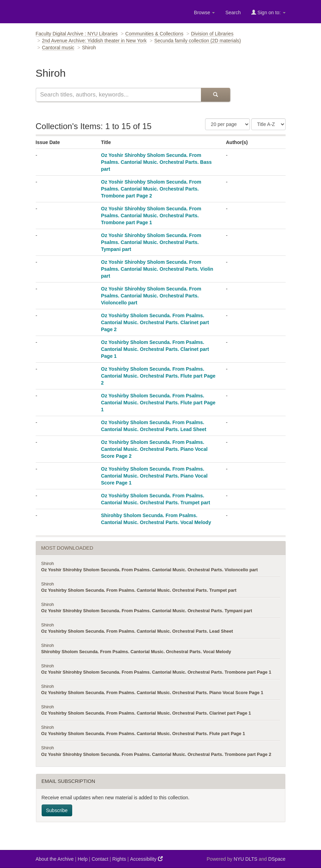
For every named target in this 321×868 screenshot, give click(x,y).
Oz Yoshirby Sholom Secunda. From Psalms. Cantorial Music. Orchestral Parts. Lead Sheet (137, 631)
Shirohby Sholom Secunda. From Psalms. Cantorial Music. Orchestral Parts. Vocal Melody (136, 652)
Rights (119, 859)
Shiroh (48, 563)
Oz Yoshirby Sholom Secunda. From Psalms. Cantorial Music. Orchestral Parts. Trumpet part (139, 590)
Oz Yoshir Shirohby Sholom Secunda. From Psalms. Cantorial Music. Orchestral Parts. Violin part (157, 269)
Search (233, 12)
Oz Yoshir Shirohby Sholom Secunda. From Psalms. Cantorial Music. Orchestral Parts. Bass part (156, 162)
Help (83, 859)
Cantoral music (58, 48)
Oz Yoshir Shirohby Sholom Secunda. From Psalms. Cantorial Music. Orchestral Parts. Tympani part (151, 242)
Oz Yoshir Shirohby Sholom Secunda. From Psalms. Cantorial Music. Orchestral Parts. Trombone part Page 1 (151, 216)
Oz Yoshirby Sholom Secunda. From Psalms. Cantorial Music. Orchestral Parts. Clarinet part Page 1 (155, 349)
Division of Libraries (212, 34)
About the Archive (55, 859)
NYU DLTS (245, 859)
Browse (205, 12)
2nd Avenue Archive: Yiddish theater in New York (94, 41)
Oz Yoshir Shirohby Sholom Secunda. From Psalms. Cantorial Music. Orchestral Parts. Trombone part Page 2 (151, 189)
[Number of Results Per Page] (227, 124)
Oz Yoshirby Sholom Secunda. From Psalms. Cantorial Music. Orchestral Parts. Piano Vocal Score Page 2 (154, 449)
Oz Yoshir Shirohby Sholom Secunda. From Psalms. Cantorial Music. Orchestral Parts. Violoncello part (151, 296)
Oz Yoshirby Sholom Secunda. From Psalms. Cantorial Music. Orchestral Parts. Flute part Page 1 (158, 403)
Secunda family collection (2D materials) (198, 41)
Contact (100, 859)
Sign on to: (268, 12)
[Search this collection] (118, 95)
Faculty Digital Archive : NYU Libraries (77, 34)
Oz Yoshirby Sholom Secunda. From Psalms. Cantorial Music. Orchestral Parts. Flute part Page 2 (158, 376)
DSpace (277, 859)
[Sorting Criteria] (268, 124)
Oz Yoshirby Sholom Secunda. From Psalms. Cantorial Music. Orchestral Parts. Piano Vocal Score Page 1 (154, 476)
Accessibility (146, 859)
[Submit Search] (216, 95)
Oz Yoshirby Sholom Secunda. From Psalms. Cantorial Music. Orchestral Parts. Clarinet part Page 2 (155, 322)
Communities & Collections (154, 34)
